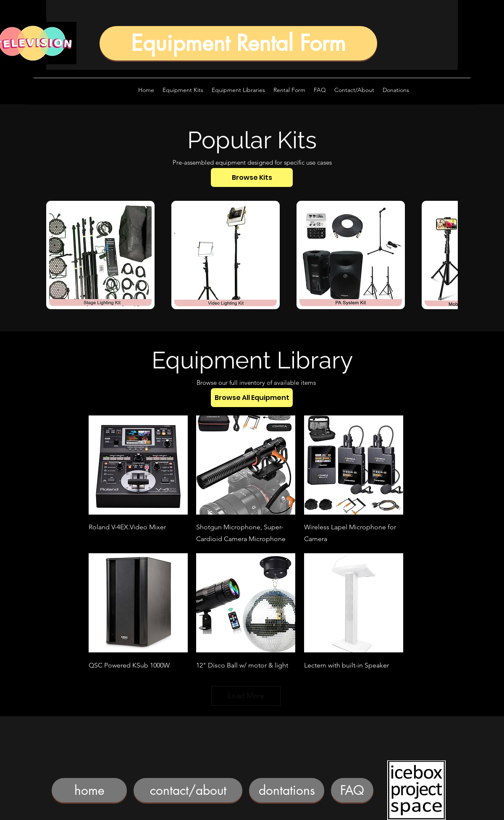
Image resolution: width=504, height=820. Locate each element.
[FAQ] (352, 790)
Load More (246, 696)
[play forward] (447, 255)
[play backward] (57, 255)
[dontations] (287, 790)
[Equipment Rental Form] (238, 43)
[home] (89, 790)
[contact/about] (188, 790)
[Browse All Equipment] (252, 398)
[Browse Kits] (252, 177)
